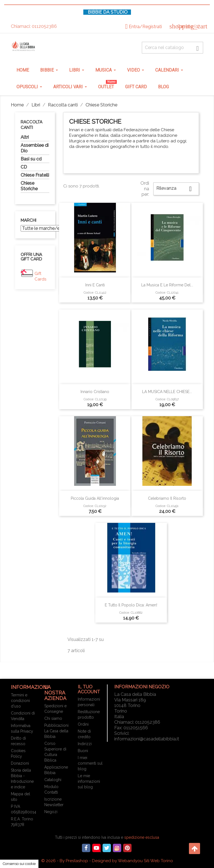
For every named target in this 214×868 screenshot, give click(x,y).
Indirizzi (85, 744)
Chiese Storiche (29, 186)
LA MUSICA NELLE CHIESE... (167, 392)
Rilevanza (176, 189)
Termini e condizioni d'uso (20, 701)
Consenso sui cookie (19, 864)
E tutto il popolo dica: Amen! (131, 605)
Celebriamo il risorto (167, 498)
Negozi (51, 812)
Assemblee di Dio (35, 148)
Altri (25, 137)
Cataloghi (53, 780)
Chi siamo (53, 718)
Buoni (83, 751)
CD (24, 167)
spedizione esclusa (142, 837)
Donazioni (20, 763)
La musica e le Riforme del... (167, 285)
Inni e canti (95, 285)
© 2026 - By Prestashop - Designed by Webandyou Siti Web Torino (107, 861)
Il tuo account (89, 689)
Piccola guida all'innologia (95, 498)
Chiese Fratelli (35, 175)
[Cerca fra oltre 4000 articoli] (172, 48)
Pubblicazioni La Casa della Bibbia (56, 731)
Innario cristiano (95, 392)
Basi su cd (31, 159)
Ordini (83, 724)
